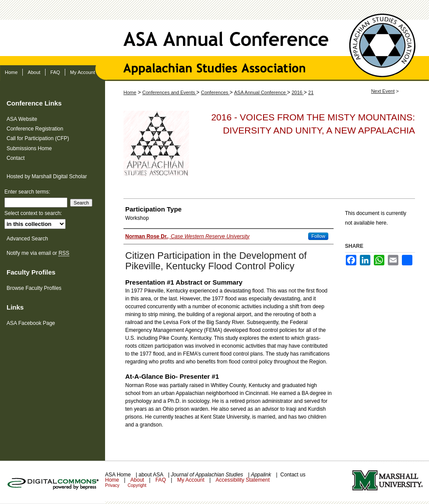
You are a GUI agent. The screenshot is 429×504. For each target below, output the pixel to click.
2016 (298, 92)
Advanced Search (27, 239)
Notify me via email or (38, 253)
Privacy (113, 485)
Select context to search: (33, 213)
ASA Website (22, 119)
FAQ (161, 480)
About (138, 480)
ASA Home (119, 475)
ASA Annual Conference (214, 33)
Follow (318, 236)
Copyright (137, 485)
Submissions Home (29, 148)
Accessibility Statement (243, 480)
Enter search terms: (27, 192)
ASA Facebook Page (31, 323)
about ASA (151, 475)
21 (311, 92)
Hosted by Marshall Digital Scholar (47, 176)
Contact (16, 158)
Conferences (215, 92)
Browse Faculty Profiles (34, 288)
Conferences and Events (169, 92)
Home (130, 92)
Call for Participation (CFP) (38, 138)
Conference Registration (35, 129)
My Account (192, 480)
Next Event (383, 91)
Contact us (293, 475)
